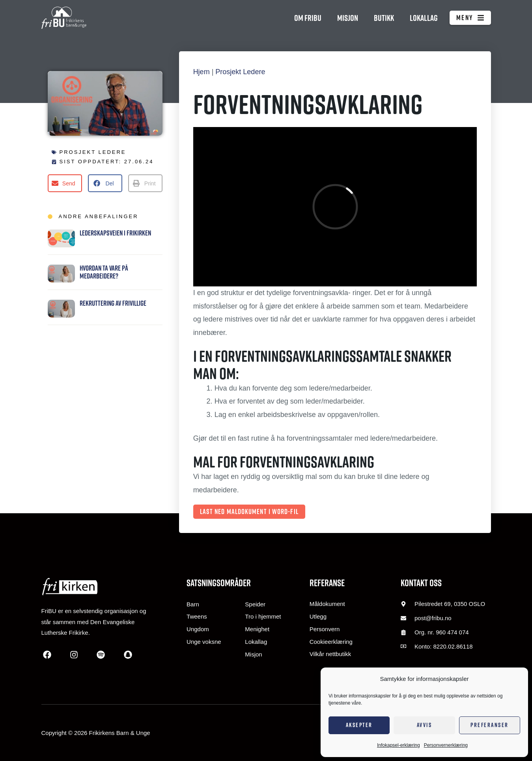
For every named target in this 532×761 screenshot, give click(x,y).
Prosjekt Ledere (93, 152)
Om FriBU (308, 18)
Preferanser (490, 725)
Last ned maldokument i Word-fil (249, 511)
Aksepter (359, 725)
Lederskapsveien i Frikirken (115, 233)
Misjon (348, 18)
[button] (65, 183)
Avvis (425, 725)
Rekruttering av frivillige (113, 303)
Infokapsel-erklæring (399, 745)
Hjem (202, 72)
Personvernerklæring (446, 745)
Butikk (384, 18)
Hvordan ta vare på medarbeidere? (104, 272)
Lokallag (424, 18)
